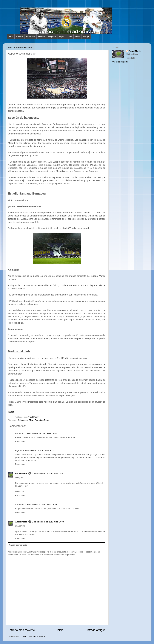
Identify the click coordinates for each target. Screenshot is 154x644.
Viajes (61, 37)
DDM (31, 420)
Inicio (11, 36)
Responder (20, 441)
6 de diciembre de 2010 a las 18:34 (41, 433)
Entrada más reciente (21, 630)
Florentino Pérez (42, 420)
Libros (69, 37)
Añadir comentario (18, 545)
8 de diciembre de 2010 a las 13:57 (48, 473)
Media (78, 37)
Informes (42, 37)
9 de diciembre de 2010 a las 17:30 (48, 522)
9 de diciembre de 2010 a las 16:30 (41, 505)
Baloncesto (23, 420)
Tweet (11, 412)
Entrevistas (31, 37)
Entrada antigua (96, 630)
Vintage (86, 37)
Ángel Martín (33, 417)
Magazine (52, 37)
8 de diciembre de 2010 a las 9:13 (38, 450)
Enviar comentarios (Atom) (33, 636)
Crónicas (20, 37)
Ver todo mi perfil (120, 62)
